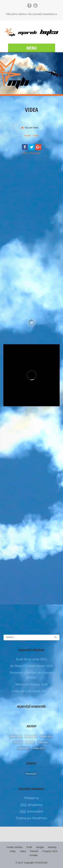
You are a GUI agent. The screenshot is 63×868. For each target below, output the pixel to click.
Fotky (13, 851)
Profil (29, 847)
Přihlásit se (31, 798)
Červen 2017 (24, 748)
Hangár (40, 847)
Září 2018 (18, 742)
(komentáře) (32, 811)
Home (27, 135)
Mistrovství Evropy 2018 (31, 684)
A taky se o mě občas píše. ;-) (32, 691)
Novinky (52, 847)
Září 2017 (30, 742)
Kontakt (34, 855)
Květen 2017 (39, 748)
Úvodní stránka (14, 847)
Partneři (34, 851)
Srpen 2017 (43, 742)
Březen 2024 (16, 737)
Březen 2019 (46, 737)
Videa (23, 851)
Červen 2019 (31, 737)
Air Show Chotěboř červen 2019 (32, 666)
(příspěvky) (32, 805)
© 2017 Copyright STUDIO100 (32, 863)
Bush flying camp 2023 (31, 659)
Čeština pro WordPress (32, 818)
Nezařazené (31, 774)
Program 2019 (50, 851)
